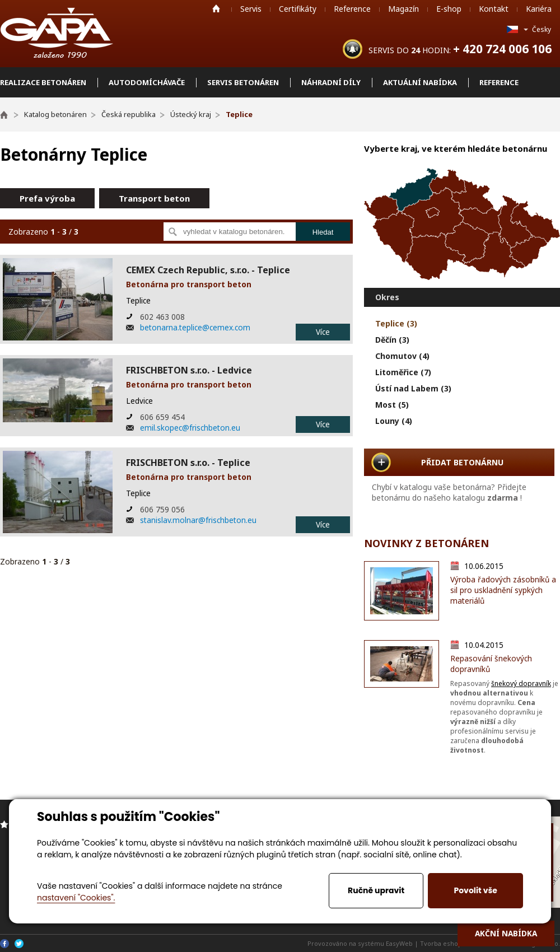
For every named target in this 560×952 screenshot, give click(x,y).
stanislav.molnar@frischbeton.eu (198, 520)
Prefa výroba (47, 198)
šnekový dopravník (521, 683)
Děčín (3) (392, 340)
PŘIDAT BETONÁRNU (462, 462)
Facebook (4, 944)
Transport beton (154, 198)
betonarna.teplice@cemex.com (195, 327)
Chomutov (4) (402, 356)
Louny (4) (394, 421)
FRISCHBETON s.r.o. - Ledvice (189, 370)
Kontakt (494, 9)
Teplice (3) (396, 323)
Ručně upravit (376, 890)
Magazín (403, 9)
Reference (352, 9)
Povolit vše (475, 890)
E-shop (449, 9)
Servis (251, 9)
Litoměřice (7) (403, 372)
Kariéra (539, 9)
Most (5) (392, 405)
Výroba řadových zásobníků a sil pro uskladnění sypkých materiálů (503, 590)
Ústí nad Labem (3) (413, 388)
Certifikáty (298, 9)
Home (216, 8)
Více (323, 332)
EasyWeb (399, 943)
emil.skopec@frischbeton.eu (190, 428)
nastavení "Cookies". (76, 898)
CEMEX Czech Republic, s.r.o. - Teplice (208, 270)
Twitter (19, 944)
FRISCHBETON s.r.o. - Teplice (188, 463)
